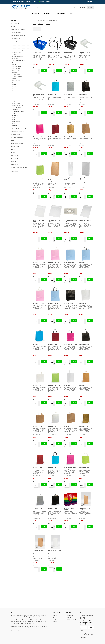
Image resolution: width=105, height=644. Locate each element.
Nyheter (13, 26)
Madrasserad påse (16, 75)
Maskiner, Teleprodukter (17, 32)
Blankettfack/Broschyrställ (18, 56)
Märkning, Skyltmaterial (17, 138)
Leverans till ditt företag (18, 2)
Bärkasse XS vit (37, 385)
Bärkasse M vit (52, 426)
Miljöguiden (69, 617)
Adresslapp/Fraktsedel (17, 52)
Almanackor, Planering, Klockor (19, 129)
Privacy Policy (83, 636)
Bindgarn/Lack (15, 101)
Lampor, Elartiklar (16, 135)
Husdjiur (14, 161)
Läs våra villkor (84, 630)
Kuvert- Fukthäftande (17, 64)
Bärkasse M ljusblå (84, 262)
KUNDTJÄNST (91, 2)
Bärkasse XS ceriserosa (70, 344)
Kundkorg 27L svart (69, 52)
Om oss (54, 619)
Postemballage (16, 109)
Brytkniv (14, 62)
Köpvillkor (55, 615)
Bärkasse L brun (68, 426)
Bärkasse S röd (52, 137)
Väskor (13, 141)
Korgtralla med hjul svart (55, 52)
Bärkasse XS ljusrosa (39, 262)
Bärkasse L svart (68, 304)
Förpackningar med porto (18, 111)
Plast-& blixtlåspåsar (17, 107)
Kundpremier (15, 172)
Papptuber (14, 95)
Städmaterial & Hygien (17, 144)
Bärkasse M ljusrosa (54, 262)
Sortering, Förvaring (16, 41)
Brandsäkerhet (15, 164)
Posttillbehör (15, 126)
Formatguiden (70, 615)
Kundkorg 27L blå (38, 52)
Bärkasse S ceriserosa (39, 137)
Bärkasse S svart (83, 95)
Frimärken (14, 113)
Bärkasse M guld (83, 426)
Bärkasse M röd (37, 467)
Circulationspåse (16, 81)
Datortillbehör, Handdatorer (18, 29)
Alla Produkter (35, 13)
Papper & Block (15, 47)
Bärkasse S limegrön (39, 178)
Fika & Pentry (15, 152)
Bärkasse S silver (68, 95)
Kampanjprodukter (15, 23)
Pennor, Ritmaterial (16, 44)
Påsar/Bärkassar (16, 87)
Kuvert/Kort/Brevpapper (17, 77)
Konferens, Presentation (17, 132)
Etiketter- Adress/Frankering (18, 60)
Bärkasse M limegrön (54, 385)
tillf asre (14, 54)
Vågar (13, 124)
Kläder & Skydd (15, 155)
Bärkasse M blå (37, 344)
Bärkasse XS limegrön (85, 467)
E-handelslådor (15, 83)
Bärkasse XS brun (38, 426)
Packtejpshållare (16, 122)
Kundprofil (55, 622)
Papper (13, 150)
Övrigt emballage (16, 103)
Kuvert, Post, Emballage (17, 50)
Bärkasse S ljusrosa (39, 304)
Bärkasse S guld (68, 137)
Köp (44, 71)
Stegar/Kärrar (15, 115)
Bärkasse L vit (83, 304)
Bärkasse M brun (83, 385)
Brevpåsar (14, 73)
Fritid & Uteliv (15, 158)
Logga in (82, 7)
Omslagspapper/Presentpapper (19, 91)
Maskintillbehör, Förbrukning (18, 35)
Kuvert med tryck (16, 68)
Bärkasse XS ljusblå (54, 304)
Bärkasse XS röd (53, 344)
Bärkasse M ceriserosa (70, 467)
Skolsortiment (15, 147)
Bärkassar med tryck (17, 89)
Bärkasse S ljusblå (69, 262)
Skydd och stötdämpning (18, 105)
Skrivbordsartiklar (16, 38)
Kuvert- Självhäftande (17, 67)
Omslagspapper (16, 58)
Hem (34, 21)
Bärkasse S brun (83, 137)
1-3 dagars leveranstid (45, 2)
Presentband (15, 93)
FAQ (53, 617)
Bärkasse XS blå (53, 467)
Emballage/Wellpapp (17, 97)
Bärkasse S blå (52, 95)
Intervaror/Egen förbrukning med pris (19, 168)
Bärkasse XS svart (84, 344)
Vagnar (14, 118)
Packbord (14, 119)
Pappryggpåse (15, 71)
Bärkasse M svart (53, 508)
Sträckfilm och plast (17, 85)
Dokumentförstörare (71, 619)
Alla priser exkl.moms (31, 2)
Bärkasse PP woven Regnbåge (69, 509)
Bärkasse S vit (67, 385)
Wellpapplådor (15, 99)
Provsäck (14, 79)
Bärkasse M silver (38, 508)
